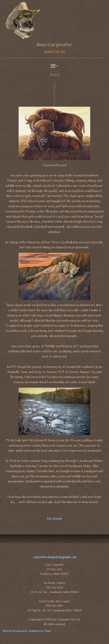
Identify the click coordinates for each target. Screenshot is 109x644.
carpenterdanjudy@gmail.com (55, 557)
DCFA (54, 75)
